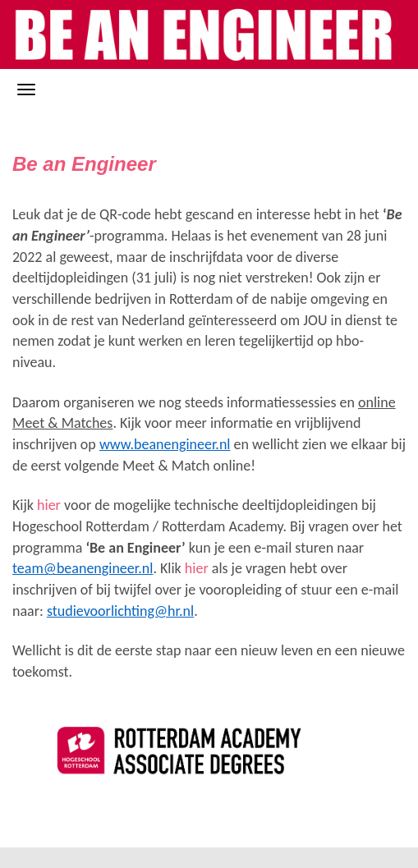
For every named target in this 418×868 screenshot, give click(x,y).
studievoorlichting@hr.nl (120, 611)
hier (49, 505)
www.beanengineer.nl (165, 444)
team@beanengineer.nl (83, 568)
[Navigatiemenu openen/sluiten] (26, 90)
